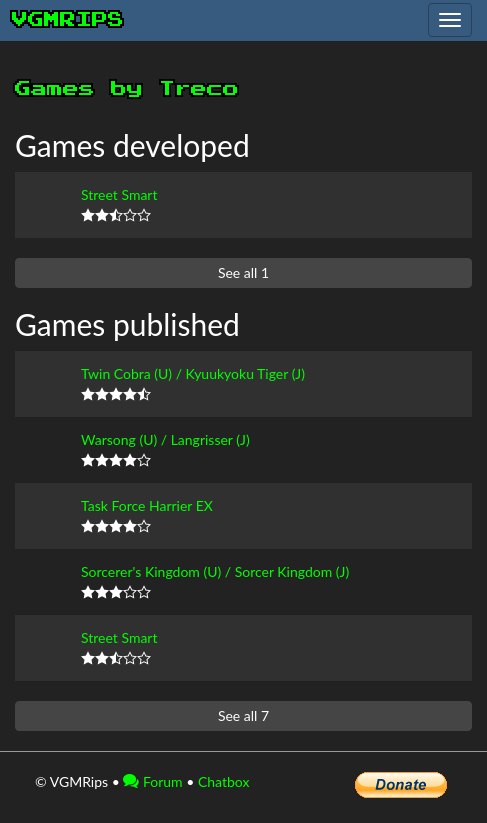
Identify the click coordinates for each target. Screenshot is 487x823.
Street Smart (119, 194)
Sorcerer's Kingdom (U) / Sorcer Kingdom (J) (215, 571)
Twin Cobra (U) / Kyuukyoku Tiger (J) (193, 373)
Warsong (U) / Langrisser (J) (165, 439)
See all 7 (243, 715)
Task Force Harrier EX (147, 505)
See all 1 (243, 272)
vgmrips (68, 20)
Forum (152, 781)
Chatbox (224, 781)
